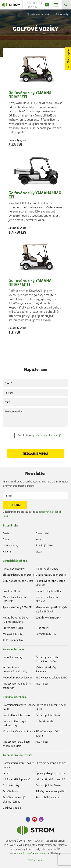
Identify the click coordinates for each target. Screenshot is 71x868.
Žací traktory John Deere (17, 715)
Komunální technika (15, 697)
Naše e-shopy (11, 545)
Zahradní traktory (13, 657)
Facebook (28, 819)
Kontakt (40, 539)
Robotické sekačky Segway (17, 677)
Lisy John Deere (12, 591)
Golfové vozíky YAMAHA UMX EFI (35, 195)
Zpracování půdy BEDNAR (17, 607)
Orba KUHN (42, 628)
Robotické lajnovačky (47, 797)
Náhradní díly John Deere (50, 591)
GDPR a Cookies (35, 860)
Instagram (41, 819)
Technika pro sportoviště (38, 14)
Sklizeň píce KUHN (13, 628)
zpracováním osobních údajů (47, 435)
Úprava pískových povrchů (50, 773)
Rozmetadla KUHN (46, 634)
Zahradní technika (14, 649)
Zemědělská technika (15, 561)
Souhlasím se (40, 435)
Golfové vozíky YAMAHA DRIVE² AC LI (30, 283)
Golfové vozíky (11, 785)
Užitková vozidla (45, 721)
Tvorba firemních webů (21, 853)
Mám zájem (68, 56)
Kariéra (7, 551)
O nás (6, 533)
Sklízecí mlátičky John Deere (18, 575)
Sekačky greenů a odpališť (50, 791)
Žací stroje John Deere (48, 715)
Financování (42, 533)
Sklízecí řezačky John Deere (51, 575)
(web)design (41, 853)
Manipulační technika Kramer (19, 731)
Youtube (35, 819)
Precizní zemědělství (14, 569)
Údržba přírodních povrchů (50, 779)
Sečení (6, 773)
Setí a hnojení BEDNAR (48, 617)
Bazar (6, 539)
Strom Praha (10, 525)
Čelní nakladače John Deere (18, 581)
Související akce (44, 545)
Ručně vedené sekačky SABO (51, 677)
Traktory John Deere (47, 569)
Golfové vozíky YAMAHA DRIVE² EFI (30, 95)
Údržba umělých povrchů (17, 779)
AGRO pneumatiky (13, 640)
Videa (39, 551)
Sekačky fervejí (11, 791)
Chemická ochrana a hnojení (51, 763)
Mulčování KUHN (12, 634)
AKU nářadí (42, 683)
